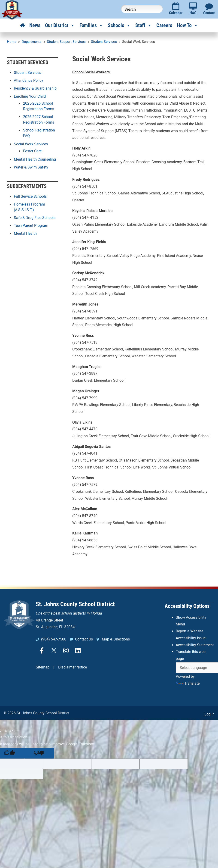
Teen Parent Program (31, 226)
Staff (144, 25)
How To (188, 25)
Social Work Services (31, 144)
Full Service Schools (30, 196)
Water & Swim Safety (31, 167)
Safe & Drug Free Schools (35, 218)
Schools (119, 25)
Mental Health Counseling (35, 159)
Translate (188, 683)
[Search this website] (142, 9)
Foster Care (32, 151)
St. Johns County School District (75, 604)
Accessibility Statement (195, 645)
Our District (60, 25)
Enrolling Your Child (30, 96)
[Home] (22, 25)
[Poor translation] (39, 753)
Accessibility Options (187, 606)
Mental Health (25, 233)
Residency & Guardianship (35, 88)
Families (91, 25)
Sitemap (43, 667)
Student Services (27, 73)
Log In (209, 714)
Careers (164, 25)
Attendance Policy (29, 80)
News (35, 25)
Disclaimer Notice (73, 667)
